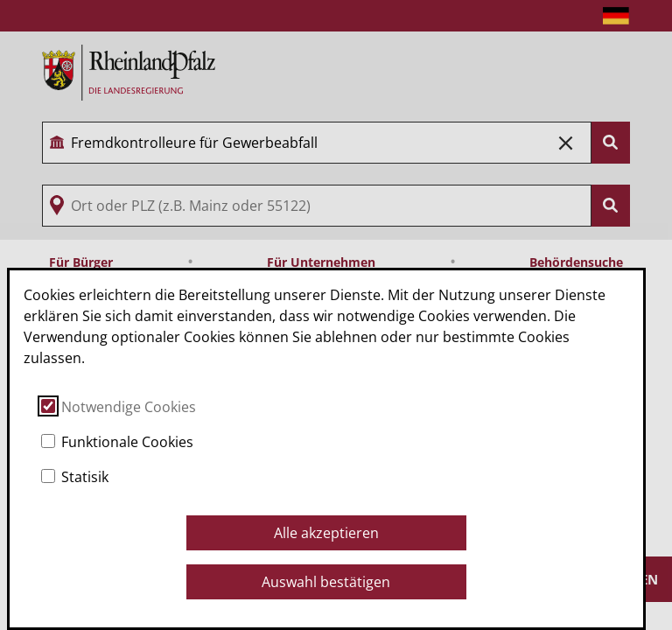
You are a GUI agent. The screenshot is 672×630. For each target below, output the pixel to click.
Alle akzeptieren (326, 533)
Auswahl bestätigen (326, 582)
